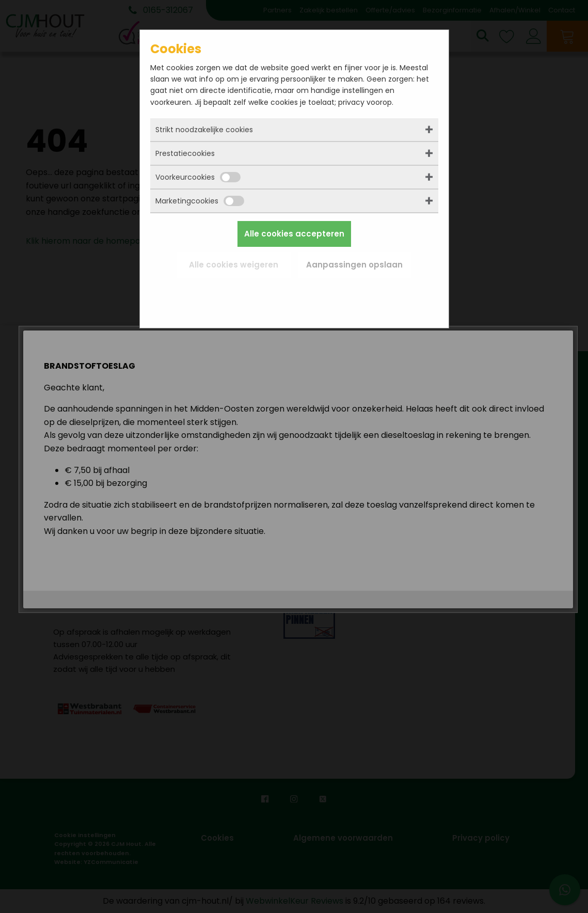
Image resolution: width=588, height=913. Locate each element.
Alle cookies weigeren (234, 265)
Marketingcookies (200, 201)
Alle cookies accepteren (294, 234)
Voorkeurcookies (198, 177)
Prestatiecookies (185, 153)
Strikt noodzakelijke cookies (204, 130)
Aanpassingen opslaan (354, 265)
